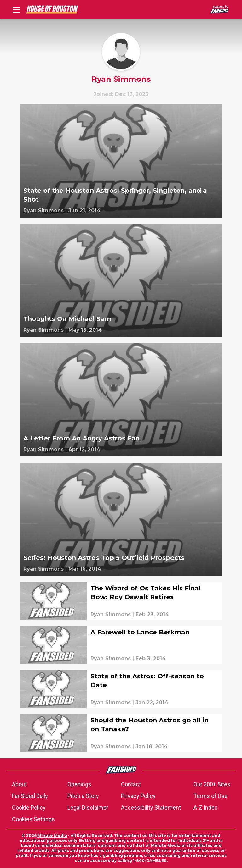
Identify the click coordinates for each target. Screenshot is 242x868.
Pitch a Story (83, 796)
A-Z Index (205, 807)
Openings (79, 784)
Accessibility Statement (151, 807)
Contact (131, 784)
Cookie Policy (29, 807)
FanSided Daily (30, 796)
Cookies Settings (33, 819)
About (19, 784)
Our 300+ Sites (212, 784)
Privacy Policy (138, 796)
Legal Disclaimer (88, 807)
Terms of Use (210, 796)
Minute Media (52, 835)
